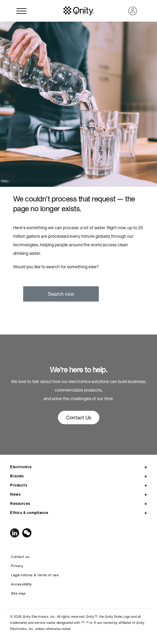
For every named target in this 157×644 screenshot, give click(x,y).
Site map (18, 593)
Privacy (17, 566)
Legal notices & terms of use (35, 575)
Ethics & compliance (29, 513)
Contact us (20, 557)
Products (19, 485)
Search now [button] (61, 294)
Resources (20, 503)
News (15, 494)
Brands (17, 476)
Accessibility (21, 584)
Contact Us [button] (79, 418)
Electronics (21, 467)
